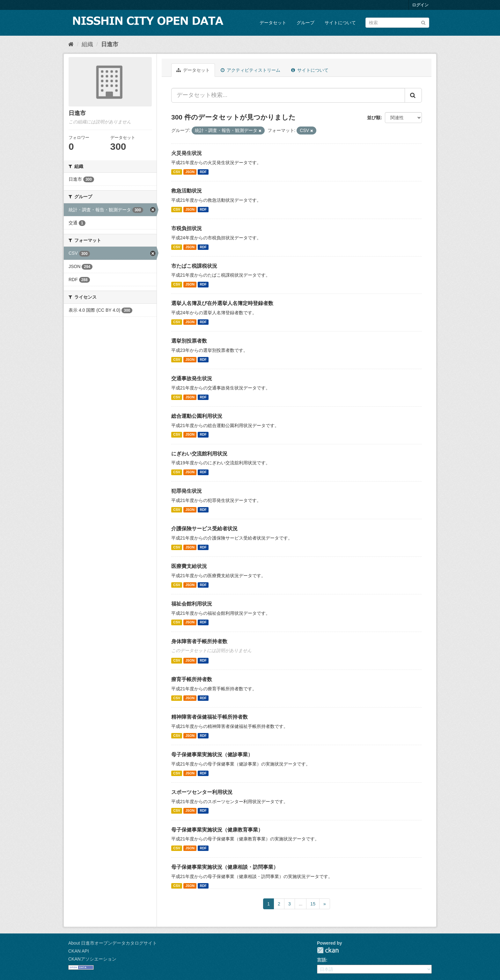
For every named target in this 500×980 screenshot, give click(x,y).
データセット (273, 23)
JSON (190, 172)
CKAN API (79, 951)
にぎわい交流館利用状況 (199, 454)
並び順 (374, 118)
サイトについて (340, 23)
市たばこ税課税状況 (194, 266)
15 (313, 904)
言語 (321, 960)
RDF (203, 172)
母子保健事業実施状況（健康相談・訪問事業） (225, 867)
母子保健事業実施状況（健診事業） (212, 755)
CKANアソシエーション (92, 959)
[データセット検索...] (288, 95)
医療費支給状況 (189, 566)
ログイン (420, 5)
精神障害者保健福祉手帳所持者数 (210, 717)
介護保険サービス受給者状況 (204, 529)
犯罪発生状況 (187, 491)
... (301, 904)
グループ (305, 23)
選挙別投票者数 (189, 341)
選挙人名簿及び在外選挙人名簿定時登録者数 (222, 303)
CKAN (328, 950)
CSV (177, 172)
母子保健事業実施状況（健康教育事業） (217, 830)
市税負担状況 (187, 228)
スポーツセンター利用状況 (202, 792)
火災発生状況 (187, 153)
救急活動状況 (187, 191)
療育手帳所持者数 (192, 679)
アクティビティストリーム (250, 70)
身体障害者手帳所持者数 (199, 641)
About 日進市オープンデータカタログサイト (113, 943)
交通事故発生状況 (192, 378)
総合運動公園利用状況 (197, 416)
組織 (87, 44)
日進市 (110, 44)
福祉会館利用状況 (192, 604)
